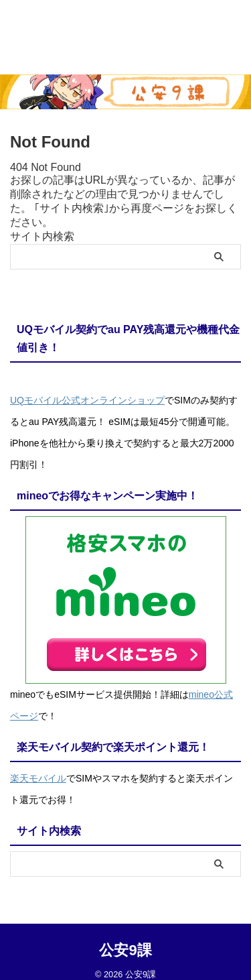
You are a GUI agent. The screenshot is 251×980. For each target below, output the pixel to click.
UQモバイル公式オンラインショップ (87, 400)
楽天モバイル (38, 778)
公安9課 (125, 950)
